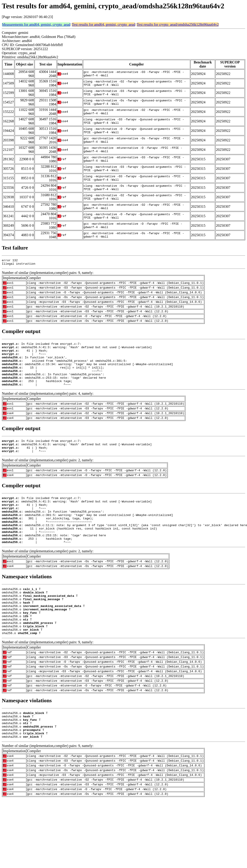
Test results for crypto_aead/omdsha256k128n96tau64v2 (178, 24)
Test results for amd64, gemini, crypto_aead (103, 24)
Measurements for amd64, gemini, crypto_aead (36, 24)
